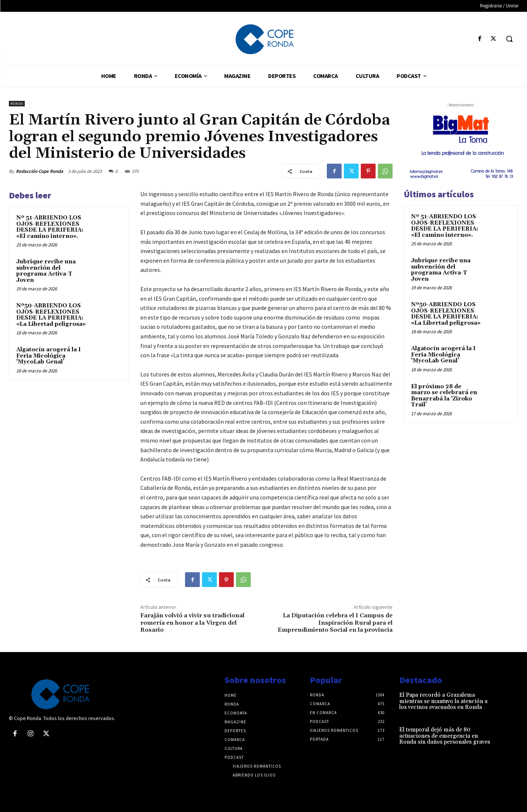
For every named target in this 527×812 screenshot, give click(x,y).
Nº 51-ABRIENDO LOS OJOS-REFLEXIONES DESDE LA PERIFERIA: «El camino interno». (50, 227)
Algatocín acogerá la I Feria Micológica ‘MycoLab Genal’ (49, 356)
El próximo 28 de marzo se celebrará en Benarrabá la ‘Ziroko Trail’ (444, 396)
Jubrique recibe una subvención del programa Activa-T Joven (46, 271)
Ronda (17, 104)
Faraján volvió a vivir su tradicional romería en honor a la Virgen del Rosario (192, 622)
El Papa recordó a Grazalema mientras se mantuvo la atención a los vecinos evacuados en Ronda (443, 701)
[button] (509, 39)
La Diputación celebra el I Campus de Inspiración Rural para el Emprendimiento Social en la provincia (335, 622)
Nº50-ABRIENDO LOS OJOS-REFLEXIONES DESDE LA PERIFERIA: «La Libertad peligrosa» (51, 315)
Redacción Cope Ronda (40, 171)
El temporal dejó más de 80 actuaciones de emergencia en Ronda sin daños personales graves (445, 736)
